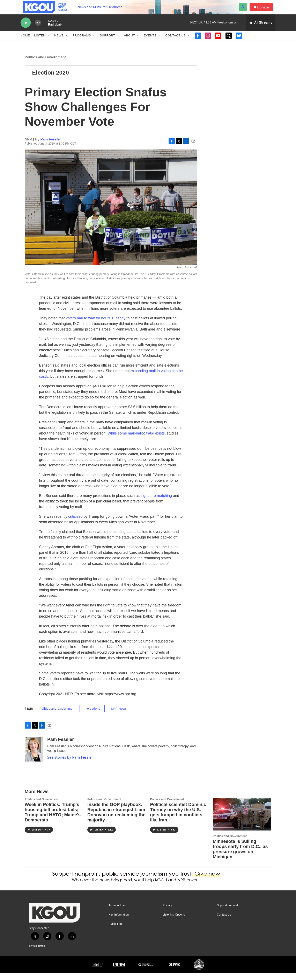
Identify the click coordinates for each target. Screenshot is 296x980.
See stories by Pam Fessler (70, 764)
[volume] (38, 30)
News (59, 43)
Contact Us (176, 43)
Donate (265, 11)
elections (94, 716)
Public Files (116, 931)
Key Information (119, 922)
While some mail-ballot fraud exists (136, 440)
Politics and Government (45, 64)
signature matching (156, 503)
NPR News (119, 716)
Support (108, 43)
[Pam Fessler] (34, 756)
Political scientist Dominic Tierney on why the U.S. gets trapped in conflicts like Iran (178, 819)
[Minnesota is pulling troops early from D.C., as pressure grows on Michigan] (242, 821)
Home (25, 43)
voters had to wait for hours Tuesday (96, 325)
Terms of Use (117, 913)
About (129, 43)
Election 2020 (50, 80)
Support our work (228, 913)
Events (150, 43)
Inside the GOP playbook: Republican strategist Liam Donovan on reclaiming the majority (116, 819)
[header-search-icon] (244, 11)
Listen (40, 43)
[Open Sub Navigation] (49, 43)
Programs (82, 43)
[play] (26, 30)
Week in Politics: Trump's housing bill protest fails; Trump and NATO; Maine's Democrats (53, 819)
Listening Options (174, 922)
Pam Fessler (51, 147)
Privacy (167, 913)
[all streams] (261, 30)
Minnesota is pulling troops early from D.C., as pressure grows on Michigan (240, 856)
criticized (75, 524)
